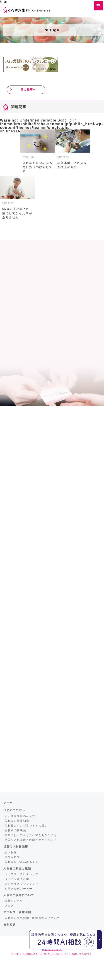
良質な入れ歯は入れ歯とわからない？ (31, 840)
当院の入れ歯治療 (16, 846)
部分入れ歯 (12, 857)
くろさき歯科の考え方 (20, 816)
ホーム (8, 802)
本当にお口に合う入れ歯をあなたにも (31, 835)
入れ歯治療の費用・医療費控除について (32, 918)
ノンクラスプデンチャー (22, 884)
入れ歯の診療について (19, 895)
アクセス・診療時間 (17, 912)
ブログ (9, 906)
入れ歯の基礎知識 (17, 821)
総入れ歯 (11, 852)
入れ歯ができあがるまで (22, 862)
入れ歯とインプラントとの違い (26, 826)
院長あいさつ (14, 901)
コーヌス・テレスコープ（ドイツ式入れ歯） (22, 877)
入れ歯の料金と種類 (17, 868)
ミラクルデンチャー (18, 889)
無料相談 (10, 925)
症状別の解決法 (15, 830)
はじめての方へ (14, 810)
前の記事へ (28, 90)
